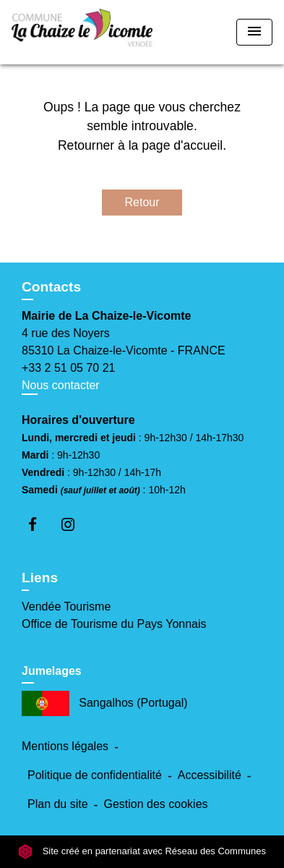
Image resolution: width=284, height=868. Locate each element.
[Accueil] (82, 32)
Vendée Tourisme (66, 607)
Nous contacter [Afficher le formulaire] (61, 385)
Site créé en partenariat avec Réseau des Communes (142, 851)
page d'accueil (182, 145)
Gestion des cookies (155, 804)
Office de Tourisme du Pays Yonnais (114, 624)
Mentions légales (65, 746)
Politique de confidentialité (95, 775)
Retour (142, 202)
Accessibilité (210, 775)
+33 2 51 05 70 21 (68, 368)
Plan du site (58, 804)
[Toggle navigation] (254, 32)
